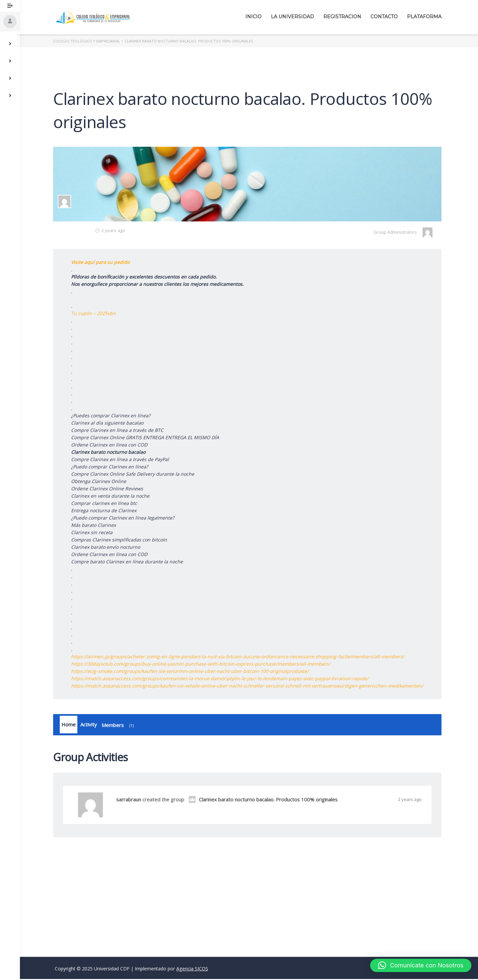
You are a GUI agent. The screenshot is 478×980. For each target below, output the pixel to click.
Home (70, 725)
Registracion (344, 17)
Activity (90, 725)
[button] (421, 965)
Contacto (386, 17)
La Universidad (294, 17)
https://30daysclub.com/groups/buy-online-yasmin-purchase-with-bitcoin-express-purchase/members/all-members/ (202, 664)
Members (120, 726)
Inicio (255, 17)
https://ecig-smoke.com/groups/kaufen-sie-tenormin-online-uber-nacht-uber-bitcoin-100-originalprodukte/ (192, 671)
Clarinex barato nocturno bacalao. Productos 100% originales (265, 800)
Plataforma (426, 17)
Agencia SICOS (192, 970)
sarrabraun (130, 800)
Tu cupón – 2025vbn (95, 313)
